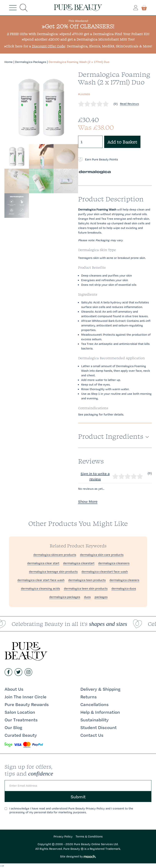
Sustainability (95, 720)
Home (9, 62)
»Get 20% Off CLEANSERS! (78, 26)
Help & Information (100, 712)
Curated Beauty (21, 735)
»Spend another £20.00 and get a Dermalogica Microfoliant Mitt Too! (78, 39)
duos (87, 597)
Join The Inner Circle (26, 697)
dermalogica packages (65, 597)
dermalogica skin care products (102, 555)
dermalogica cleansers (114, 563)
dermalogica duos (124, 588)
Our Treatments (21, 720)
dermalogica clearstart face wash (105, 572)
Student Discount (99, 727)
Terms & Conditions (89, 836)
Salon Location (20, 712)
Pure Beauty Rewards (27, 704)
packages (101, 597)
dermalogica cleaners (124, 580)
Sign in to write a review (95, 476)
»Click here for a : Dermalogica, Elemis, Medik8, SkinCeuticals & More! (78, 46)
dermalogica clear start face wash (41, 580)
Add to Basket (122, 142)
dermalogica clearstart (79, 563)
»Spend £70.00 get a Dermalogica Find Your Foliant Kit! (104, 34)
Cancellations (95, 704)
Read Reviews (129, 104)
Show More (88, 501)
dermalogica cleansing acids (40, 588)
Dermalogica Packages (31, 62)
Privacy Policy (63, 836)
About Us (14, 689)
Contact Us (92, 735)
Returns (89, 697)
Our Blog (13, 727)
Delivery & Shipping (100, 689)
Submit (78, 797)
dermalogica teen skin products (86, 588)
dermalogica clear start (43, 563)
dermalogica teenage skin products (53, 572)
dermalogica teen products (87, 580)
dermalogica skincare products (55, 555)
